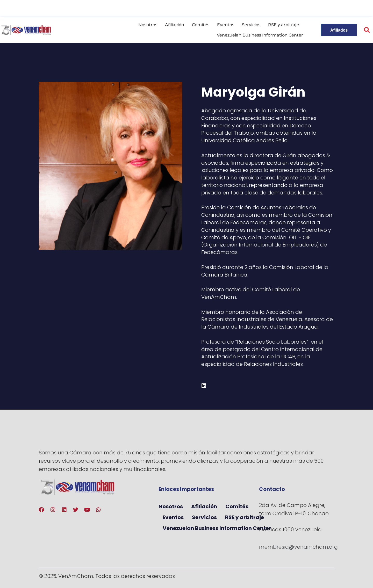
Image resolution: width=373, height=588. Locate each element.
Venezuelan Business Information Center (260, 35)
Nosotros (148, 25)
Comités (201, 25)
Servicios (251, 25)
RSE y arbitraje (284, 25)
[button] (367, 30)
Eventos (226, 25)
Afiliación (175, 25)
